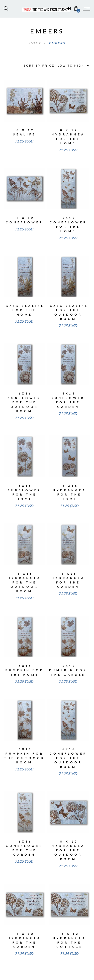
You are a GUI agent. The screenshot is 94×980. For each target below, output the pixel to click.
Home (36, 43)
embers (57, 43)
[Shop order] (55, 66)
